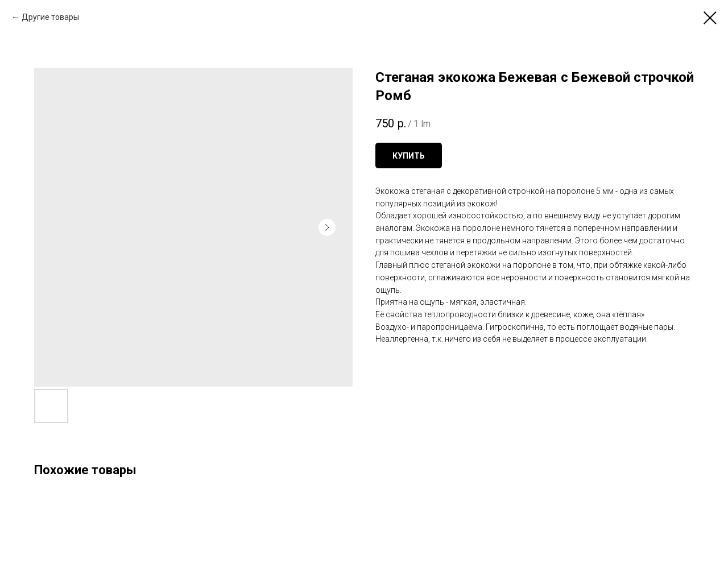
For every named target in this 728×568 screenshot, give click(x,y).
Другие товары (50, 17)
